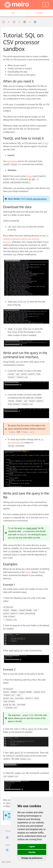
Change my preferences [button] (32, 858)
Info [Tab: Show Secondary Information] (13, 13)
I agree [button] (32, 847)
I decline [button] (32, 852)
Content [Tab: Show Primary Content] (40, 13)
